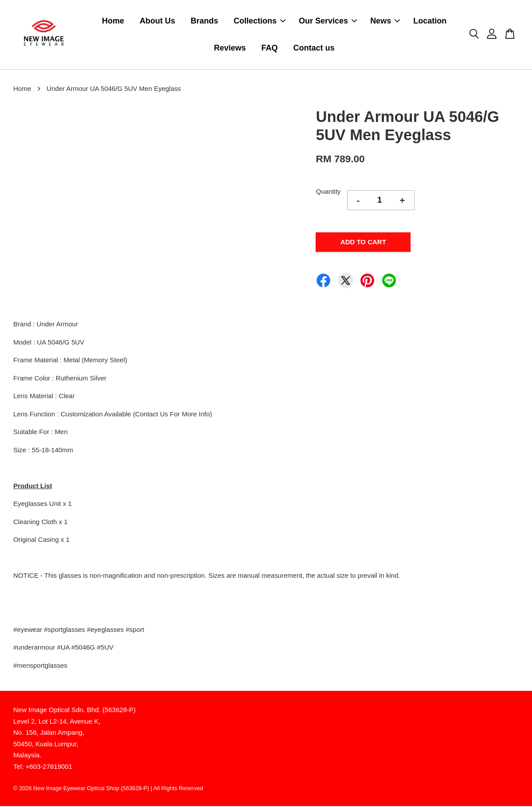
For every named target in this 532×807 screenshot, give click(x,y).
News (385, 21)
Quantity (328, 192)
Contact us (314, 48)
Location (430, 21)
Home (113, 21)
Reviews (230, 48)
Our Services (328, 21)
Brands (204, 21)
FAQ (270, 48)
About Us (157, 21)
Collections (260, 21)
